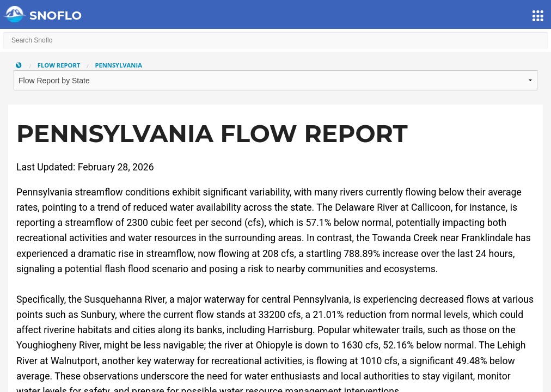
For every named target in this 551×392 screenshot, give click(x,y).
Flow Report (59, 65)
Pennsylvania (118, 65)
